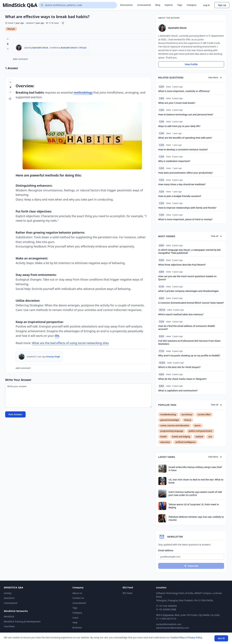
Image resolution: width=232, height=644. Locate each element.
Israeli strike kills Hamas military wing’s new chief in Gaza (195, 469)
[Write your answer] (78, 395)
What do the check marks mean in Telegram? (182, 379)
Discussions (126, 5)
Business (77, 627)
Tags (180, 5)
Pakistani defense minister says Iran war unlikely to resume (196, 518)
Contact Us (78, 598)
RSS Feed (127, 593)
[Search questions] (78, 5)
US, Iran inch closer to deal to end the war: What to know (196, 481)
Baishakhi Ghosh (40, 48)
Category (192, 5)
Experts (169, 5)
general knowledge (170, 420)
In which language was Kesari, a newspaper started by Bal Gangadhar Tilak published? (189, 251)
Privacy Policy (195, 637)
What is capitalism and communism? (178, 390)
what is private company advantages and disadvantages (188, 291)
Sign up (222, 5)
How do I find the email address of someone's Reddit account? (186, 327)
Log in (207, 5)
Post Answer (15, 414)
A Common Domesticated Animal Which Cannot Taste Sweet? (191, 303)
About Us (77, 593)
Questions (9, 598)
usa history (187, 415)
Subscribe (191, 566)
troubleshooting (168, 415)
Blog (158, 5)
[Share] (63, 23)
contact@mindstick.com (169, 624)
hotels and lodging (181, 437)
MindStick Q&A (20, 5)
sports (198, 425)
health (163, 437)
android (199, 437)
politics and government (200, 431)
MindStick (9, 616)
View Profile (191, 64)
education (165, 442)
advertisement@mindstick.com (172, 628)
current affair (204, 415)
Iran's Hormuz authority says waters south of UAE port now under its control (195, 493)
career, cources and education (175, 425)
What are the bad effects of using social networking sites (70, 343)
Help (75, 622)
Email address (166, 550)
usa (210, 437)
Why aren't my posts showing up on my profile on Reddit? (189, 355)
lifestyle (11, 29)
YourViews (9, 626)
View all (216, 236)
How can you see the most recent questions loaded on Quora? (187, 278)
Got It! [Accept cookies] (221, 638)
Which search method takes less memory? (181, 314)
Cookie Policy (178, 637)
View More (215, 78)
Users (75, 618)
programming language (172, 431)
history (188, 420)
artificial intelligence (185, 442)
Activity (8, 593)
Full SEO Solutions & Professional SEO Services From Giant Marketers (189, 342)
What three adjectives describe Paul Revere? (182, 265)
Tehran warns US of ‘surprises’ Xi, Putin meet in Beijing (194, 506)
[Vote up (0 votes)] (8, 39)
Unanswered (144, 5)
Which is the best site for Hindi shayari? (179, 367)
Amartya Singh (53, 357)
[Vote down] (8, 49)
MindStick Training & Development (22, 621)
